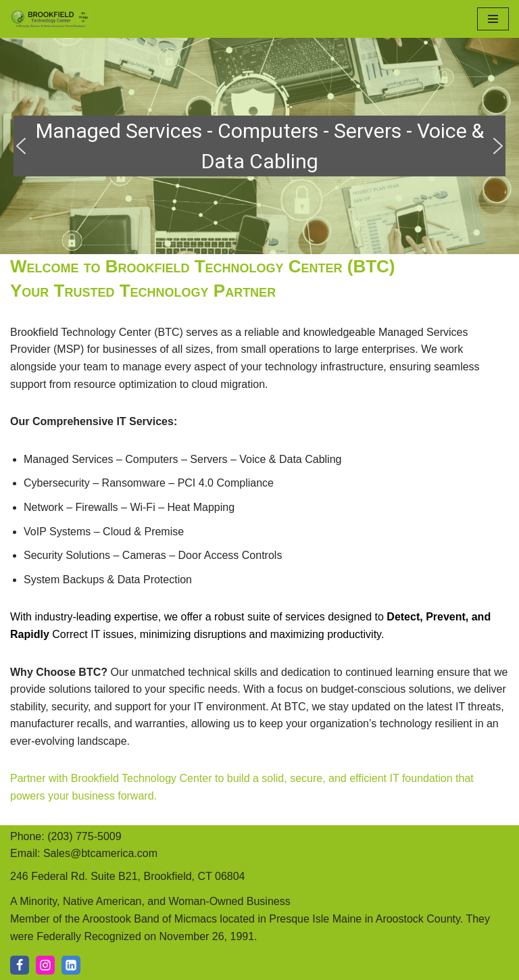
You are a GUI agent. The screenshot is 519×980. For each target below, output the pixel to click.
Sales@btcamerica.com (100, 853)
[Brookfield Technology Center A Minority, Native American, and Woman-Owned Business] (51, 19)
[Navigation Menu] (493, 19)
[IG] (45, 965)
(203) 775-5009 (84, 836)
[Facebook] (20, 965)
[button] (21, 146)
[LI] (71, 965)
